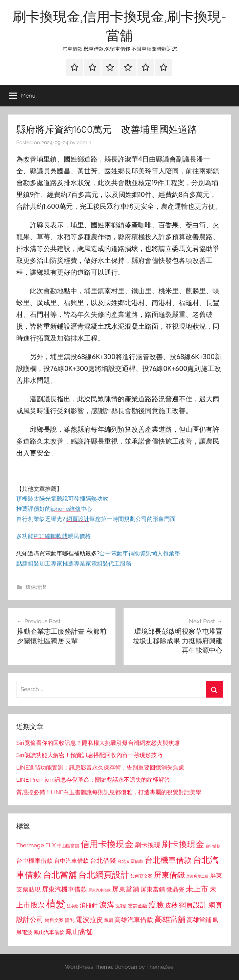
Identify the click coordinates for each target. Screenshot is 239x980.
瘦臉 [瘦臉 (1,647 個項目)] (156, 904)
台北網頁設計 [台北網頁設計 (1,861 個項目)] (104, 875)
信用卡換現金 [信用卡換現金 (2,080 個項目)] (107, 844)
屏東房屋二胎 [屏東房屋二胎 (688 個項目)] (197, 876)
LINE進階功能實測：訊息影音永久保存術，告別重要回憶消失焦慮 (100, 768)
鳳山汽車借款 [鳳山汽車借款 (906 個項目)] (49, 932)
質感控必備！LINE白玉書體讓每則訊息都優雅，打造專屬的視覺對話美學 (109, 792)
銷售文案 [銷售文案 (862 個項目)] (54, 920)
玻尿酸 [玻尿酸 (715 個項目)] (121, 906)
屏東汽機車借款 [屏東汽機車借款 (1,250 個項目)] (64, 889)
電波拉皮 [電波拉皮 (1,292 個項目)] (89, 920)
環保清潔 (36, 587)
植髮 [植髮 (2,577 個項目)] (56, 904)
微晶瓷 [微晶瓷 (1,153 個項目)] (175, 889)
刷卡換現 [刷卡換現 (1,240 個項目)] (148, 845)
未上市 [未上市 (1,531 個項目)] (197, 889)
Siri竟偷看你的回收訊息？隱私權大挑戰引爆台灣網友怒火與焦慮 (98, 743)
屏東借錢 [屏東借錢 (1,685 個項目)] (169, 875)
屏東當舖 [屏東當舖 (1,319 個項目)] (126, 889)
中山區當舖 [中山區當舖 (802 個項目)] (68, 846)
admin (84, 143)
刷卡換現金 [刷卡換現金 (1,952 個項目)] (183, 844)
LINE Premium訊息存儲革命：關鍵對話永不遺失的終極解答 (93, 780)
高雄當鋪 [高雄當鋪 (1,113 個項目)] (199, 920)
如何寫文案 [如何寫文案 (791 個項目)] (141, 876)
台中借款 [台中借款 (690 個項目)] (213, 846)
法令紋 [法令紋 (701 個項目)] (73, 906)
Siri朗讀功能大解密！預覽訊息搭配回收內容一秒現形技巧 (89, 755)
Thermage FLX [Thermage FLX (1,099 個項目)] (36, 845)
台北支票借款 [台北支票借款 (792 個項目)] (130, 861)
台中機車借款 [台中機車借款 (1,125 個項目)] (35, 861)
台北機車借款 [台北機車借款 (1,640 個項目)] (168, 860)
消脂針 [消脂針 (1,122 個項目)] (89, 905)
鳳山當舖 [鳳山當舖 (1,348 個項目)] (79, 932)
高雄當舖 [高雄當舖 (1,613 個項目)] (170, 919)
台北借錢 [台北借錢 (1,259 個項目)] (103, 860)
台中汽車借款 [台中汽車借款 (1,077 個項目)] (71, 861)
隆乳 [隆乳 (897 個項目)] (70, 920)
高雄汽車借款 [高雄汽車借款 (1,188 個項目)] (134, 920)
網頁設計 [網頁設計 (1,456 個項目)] (193, 905)
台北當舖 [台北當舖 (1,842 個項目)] (60, 875)
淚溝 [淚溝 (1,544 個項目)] (107, 905)
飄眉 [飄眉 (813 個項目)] (109, 920)
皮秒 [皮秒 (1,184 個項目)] (171, 905)
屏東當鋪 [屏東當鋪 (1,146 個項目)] (153, 889)
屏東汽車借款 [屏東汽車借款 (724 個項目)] (100, 890)
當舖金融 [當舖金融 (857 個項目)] (137, 906)
